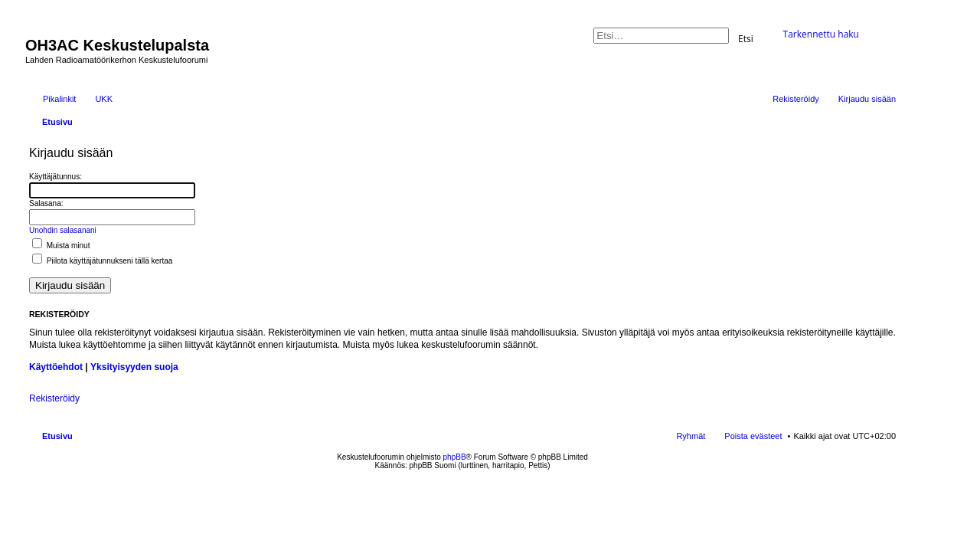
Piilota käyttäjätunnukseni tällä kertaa (102, 261)
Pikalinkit (59, 99)
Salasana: (46, 203)
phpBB (455, 457)
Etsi (746, 38)
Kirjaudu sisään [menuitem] (867, 99)
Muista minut (61, 246)
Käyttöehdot (56, 367)
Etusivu (57, 436)
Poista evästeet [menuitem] (753, 436)
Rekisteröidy (54, 398)
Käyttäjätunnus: (56, 177)
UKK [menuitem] (104, 99)
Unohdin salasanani (63, 230)
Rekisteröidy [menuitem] (796, 99)
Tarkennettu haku (821, 34)
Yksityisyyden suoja (134, 367)
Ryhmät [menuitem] (691, 436)
